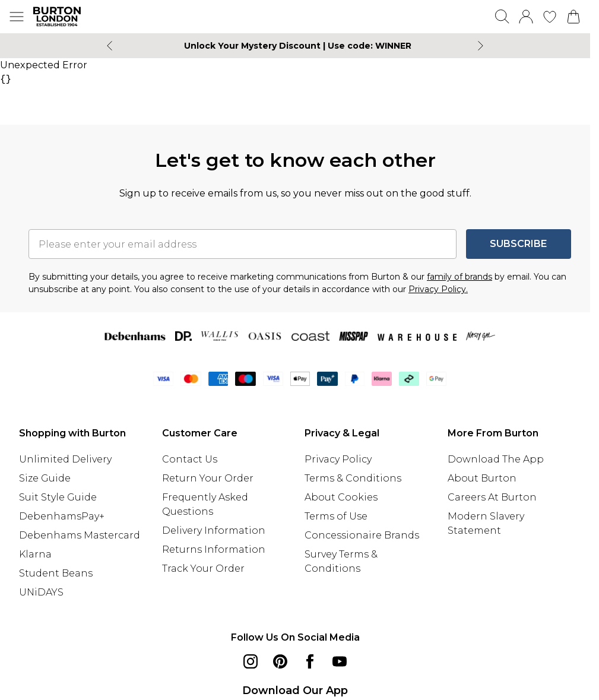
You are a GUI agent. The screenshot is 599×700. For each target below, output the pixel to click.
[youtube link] (340, 661)
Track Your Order (203, 568)
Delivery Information (214, 530)
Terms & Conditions (353, 478)
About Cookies (341, 497)
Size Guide (45, 478)
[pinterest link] (280, 661)
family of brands (459, 277)
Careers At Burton (492, 497)
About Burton (482, 478)
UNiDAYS (41, 592)
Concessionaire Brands (362, 535)
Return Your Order (208, 478)
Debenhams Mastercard (80, 535)
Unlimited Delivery (65, 459)
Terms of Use (336, 516)
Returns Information (214, 549)
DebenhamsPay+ (62, 516)
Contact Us (190, 459)
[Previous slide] (110, 46)
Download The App (496, 459)
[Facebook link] (310, 661)
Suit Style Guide (58, 497)
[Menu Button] (17, 17)
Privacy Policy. (438, 289)
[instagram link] (251, 661)
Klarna (35, 554)
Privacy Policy (338, 459)
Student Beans (56, 573)
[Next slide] (481, 46)
